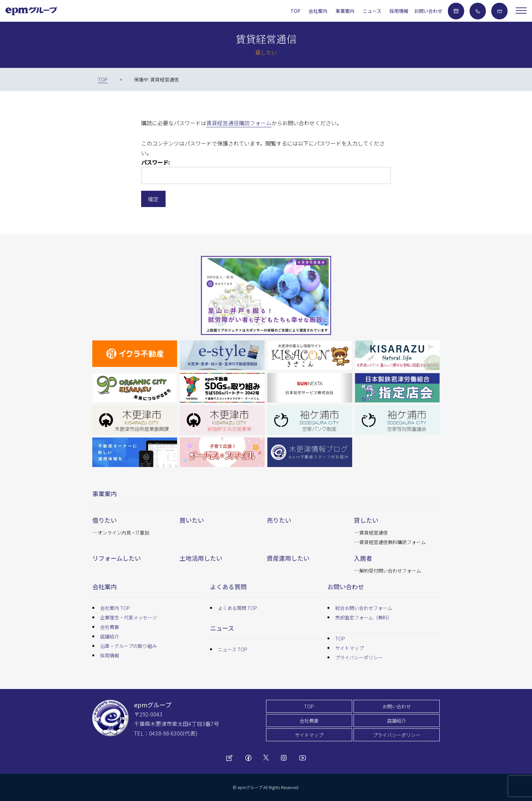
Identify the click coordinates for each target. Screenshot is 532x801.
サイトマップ (349, 648)
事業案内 (345, 11)
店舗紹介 (110, 636)
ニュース (372, 11)
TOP (295, 11)
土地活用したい (201, 558)
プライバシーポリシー (359, 657)
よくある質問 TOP (237, 608)
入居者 (363, 558)
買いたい (192, 520)
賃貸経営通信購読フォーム (239, 123)
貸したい (366, 520)
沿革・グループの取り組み (128, 646)
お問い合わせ (428, 11)
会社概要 (110, 627)
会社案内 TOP (115, 608)
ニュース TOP (233, 649)
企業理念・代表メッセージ (129, 617)
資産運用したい (288, 558)
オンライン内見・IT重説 (123, 533)
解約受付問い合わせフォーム (390, 571)
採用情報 (399, 11)
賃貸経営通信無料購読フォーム (393, 542)
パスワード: (266, 171)
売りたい (279, 520)
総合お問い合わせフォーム (364, 608)
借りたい (104, 520)
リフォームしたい (117, 558)
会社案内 (318, 11)
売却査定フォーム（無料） (364, 617)
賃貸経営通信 (374, 533)
